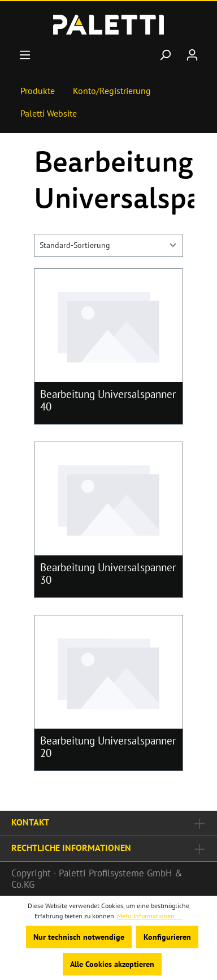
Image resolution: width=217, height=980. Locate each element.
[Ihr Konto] (192, 55)
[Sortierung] (108, 245)
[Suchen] (165, 55)
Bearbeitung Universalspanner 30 (108, 574)
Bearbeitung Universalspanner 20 (108, 747)
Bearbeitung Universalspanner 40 (108, 400)
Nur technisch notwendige (79, 937)
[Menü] (25, 55)
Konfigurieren (167, 937)
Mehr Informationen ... (150, 916)
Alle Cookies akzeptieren (112, 964)
